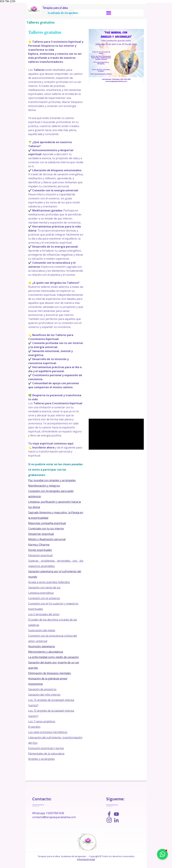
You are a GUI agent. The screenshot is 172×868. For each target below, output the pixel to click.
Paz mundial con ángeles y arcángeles (52, 480)
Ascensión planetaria (41, 646)
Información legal (86, 859)
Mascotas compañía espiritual (47, 523)
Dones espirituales (40, 550)
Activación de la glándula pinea (47, 678)
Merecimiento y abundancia (46, 652)
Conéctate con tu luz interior (46, 529)
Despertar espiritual (41, 534)
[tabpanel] (56, 403)
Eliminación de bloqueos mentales (50, 673)
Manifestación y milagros (44, 486)
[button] (162, 854)
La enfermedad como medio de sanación (53, 657)
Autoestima (35, 684)
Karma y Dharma (39, 545)
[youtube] (116, 814)
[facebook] (109, 814)
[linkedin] (116, 820)
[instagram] (109, 820)
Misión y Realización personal (47, 539)
